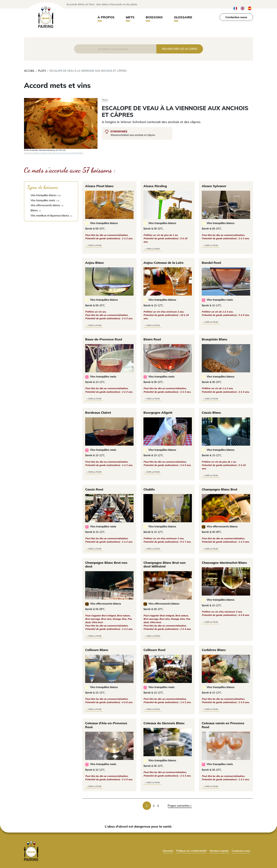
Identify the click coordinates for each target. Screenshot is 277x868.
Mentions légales (219, 851)
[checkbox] (51, 195)
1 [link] (147, 806)
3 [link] (158, 806)
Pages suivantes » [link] (180, 805)
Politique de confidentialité (191, 851)
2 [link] (154, 806)
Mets (130, 17)
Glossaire (183, 17)
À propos (106, 17)
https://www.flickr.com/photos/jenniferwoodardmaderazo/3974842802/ (54, 153)
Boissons (154, 17)
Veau (105, 100)
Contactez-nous (236, 17)
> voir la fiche (94, 246)
